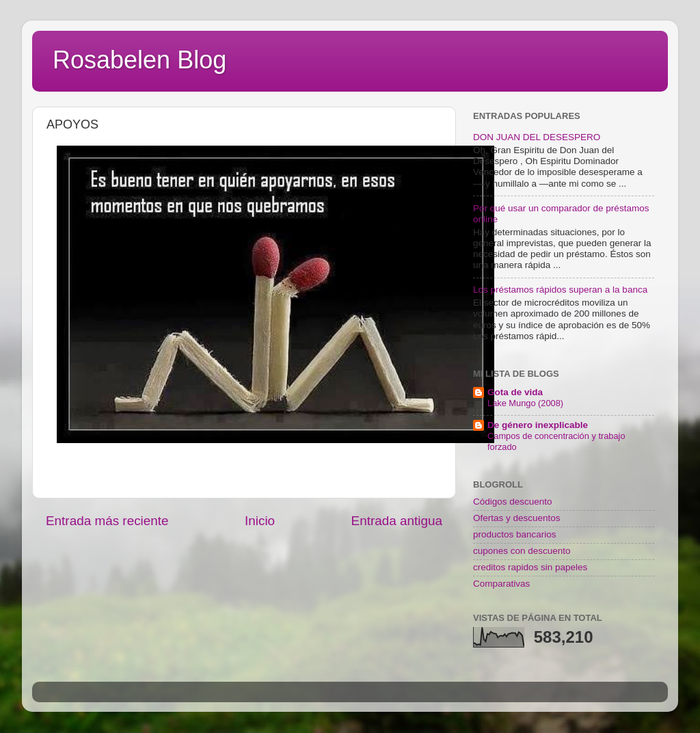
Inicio (260, 521)
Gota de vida (515, 392)
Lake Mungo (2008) (525, 403)
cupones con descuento (522, 551)
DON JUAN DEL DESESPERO (537, 137)
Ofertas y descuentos (517, 518)
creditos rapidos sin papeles (530, 567)
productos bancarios (515, 534)
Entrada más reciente (107, 521)
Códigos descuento (513, 502)
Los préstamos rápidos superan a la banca (560, 290)
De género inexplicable (538, 425)
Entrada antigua (397, 521)
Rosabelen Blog (139, 60)
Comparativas (501, 584)
